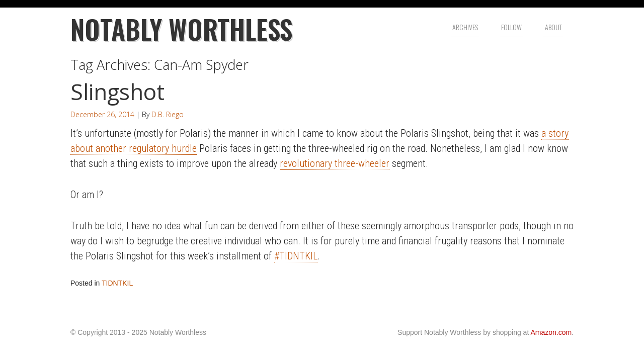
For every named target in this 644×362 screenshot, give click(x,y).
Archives (465, 27)
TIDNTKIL (117, 283)
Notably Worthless (181, 29)
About (553, 27)
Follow (511, 27)
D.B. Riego (168, 114)
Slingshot (117, 92)
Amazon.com (551, 332)
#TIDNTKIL (296, 256)
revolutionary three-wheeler (335, 163)
